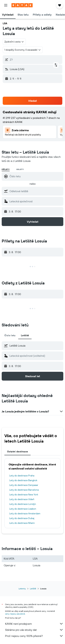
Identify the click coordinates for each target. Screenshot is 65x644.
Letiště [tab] (25, 335)
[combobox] (14, 42)
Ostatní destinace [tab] (17, 452)
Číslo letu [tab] (10, 335)
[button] (6, 5)
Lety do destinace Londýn (23, 504)
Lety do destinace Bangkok (23, 480)
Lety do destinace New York (24, 495)
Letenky (22, 589)
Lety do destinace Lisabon (23, 509)
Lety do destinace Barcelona (24, 490)
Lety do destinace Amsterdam (25, 513)
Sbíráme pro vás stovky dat (34, 630)
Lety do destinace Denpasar (24, 485)
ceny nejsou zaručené (15, 614)
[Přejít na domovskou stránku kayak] (22, 5)
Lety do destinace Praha (22, 476)
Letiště (33, 589)
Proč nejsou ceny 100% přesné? (34, 636)
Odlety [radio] (20, 169)
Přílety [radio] (6, 169)
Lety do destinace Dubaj (22, 518)
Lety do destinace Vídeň (22, 499)
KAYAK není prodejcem (34, 624)
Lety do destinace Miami (22, 523)
